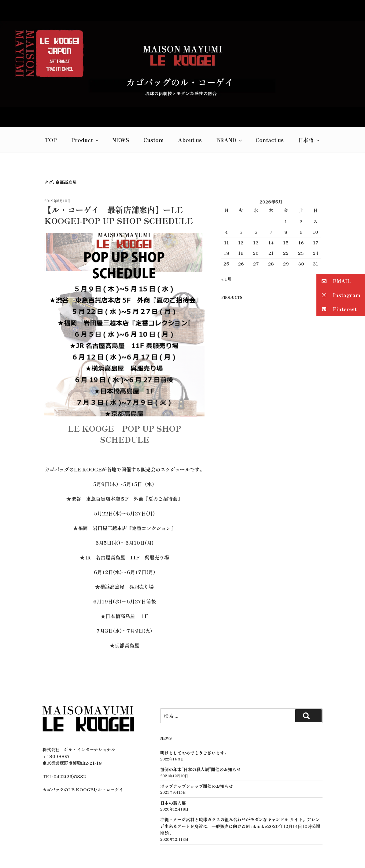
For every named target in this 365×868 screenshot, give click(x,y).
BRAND (230, 114)
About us (190, 114)
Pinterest (337, 309)
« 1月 (226, 254)
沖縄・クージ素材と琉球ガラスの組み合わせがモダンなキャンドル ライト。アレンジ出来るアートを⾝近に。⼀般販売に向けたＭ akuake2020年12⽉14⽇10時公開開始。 (240, 801)
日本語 (309, 114)
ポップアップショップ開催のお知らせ (197, 761)
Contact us (270, 114)
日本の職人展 (173, 778)
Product (85, 114)
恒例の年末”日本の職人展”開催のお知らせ (201, 744)
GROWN (197, 854)
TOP (51, 114)
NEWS (121, 114)
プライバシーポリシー (182, 847)
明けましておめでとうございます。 (194, 727)
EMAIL (334, 281)
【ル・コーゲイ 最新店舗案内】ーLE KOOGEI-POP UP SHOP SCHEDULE (118, 190)
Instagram (338, 295)
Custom (154, 114)
